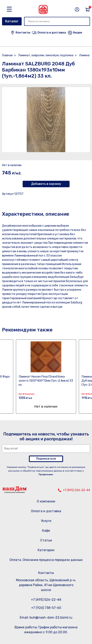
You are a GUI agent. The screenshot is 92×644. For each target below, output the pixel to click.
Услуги (46, 521)
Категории (46, 550)
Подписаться (46, 459)
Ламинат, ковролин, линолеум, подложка (46, 55)
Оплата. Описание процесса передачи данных (46, 560)
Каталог (12, 21)
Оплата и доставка (46, 511)
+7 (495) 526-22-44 (76, 490)
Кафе (46, 531)
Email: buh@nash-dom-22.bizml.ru (46, 617)
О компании (46, 501)
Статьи (46, 540)
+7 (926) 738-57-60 (46, 608)
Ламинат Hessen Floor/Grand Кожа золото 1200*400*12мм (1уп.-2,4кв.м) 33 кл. (46, 381)
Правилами (46, 474)
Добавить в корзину (46, 184)
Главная (7, 55)
